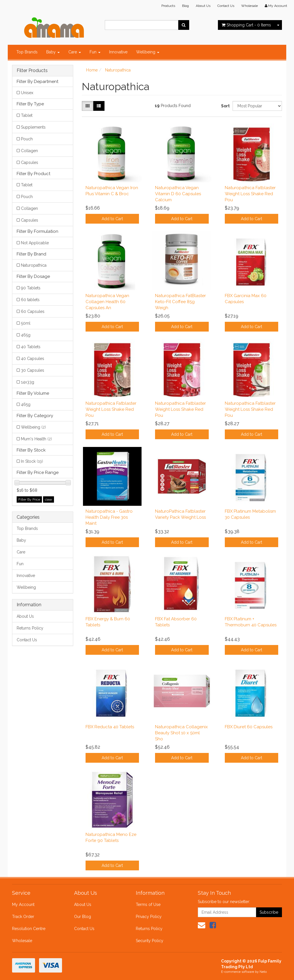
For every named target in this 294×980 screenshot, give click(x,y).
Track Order (23, 917)
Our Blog (83, 917)
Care (75, 52)
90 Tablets (31, 288)
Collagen (29, 151)
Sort (225, 106)
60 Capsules (33, 311)
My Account (23, 905)
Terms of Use (148, 905)
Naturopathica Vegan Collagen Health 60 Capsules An (107, 302)
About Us (203, 6)
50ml (26, 323)
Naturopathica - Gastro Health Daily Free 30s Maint (109, 517)
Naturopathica (34, 265)
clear (49, 499)
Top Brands (27, 52)
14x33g (28, 382)
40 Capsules (33, 359)
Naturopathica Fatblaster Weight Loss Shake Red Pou (250, 194)
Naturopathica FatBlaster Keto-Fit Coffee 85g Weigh (180, 302)
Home (92, 70)
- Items (246, 25)
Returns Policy (30, 628)
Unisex (27, 93)
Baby (53, 52)
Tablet (27, 115)
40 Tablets (31, 347)
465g (26, 335)
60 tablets (30, 300)
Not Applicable (35, 243)
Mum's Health (36, 439)
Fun (95, 52)
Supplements (33, 127)
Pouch (27, 139)
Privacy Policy (149, 917)
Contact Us (226, 6)
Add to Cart (112, 219)
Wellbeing (148, 52)
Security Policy (150, 941)
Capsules (30, 162)
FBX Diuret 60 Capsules (249, 727)
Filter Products (32, 71)
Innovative (118, 52)
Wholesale (249, 6)
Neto (263, 972)
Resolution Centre (29, 929)
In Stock (32, 461)
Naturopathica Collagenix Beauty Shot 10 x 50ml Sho (181, 733)
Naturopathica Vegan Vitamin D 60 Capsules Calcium (178, 194)
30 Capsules (33, 370)
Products (168, 6)
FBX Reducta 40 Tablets (110, 727)
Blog (185, 6)
